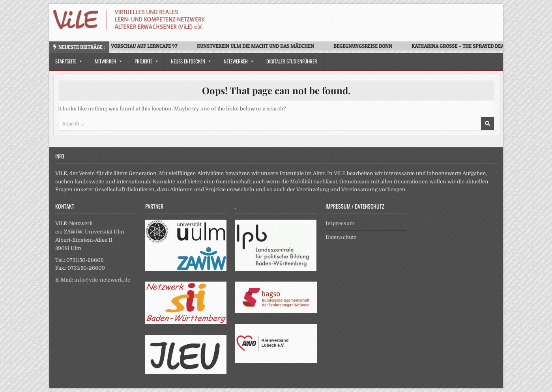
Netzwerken (236, 61)
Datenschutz (341, 237)
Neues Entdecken (188, 61)
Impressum (340, 223)
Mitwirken (105, 61)
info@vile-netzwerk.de (102, 280)
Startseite (66, 61)
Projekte (143, 61)
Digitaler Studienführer (292, 61)
